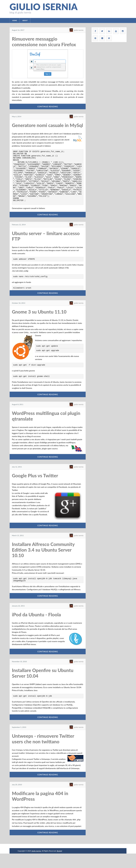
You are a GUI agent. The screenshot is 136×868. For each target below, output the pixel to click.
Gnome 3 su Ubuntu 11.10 (39, 324)
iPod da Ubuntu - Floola (36, 629)
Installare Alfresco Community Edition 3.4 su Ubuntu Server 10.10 (43, 563)
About (25, 20)
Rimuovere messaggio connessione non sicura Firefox (44, 42)
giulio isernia (43, 7)
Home (15, 20)
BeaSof (59, 865)
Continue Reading (48, 106)
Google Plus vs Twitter (35, 489)
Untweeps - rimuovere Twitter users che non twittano (43, 754)
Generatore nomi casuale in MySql (48, 125)
